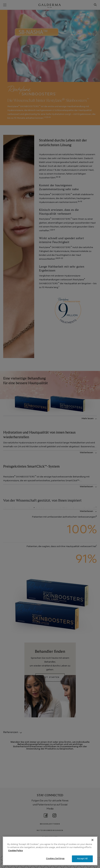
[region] (50, 851)
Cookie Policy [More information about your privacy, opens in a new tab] (15, 851)
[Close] (92, 840)
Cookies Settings (55, 859)
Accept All (82, 859)
